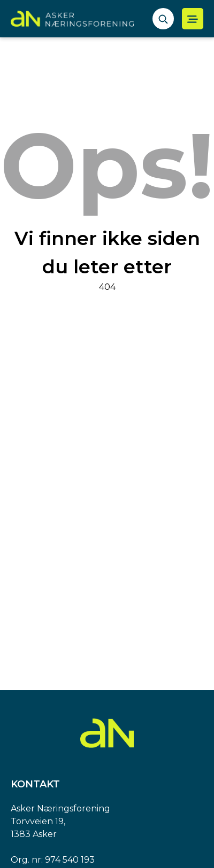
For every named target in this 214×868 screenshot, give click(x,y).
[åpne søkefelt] (163, 19)
